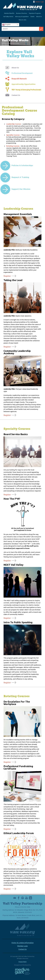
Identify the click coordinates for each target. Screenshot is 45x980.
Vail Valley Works (8, 17)
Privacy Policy (23, 962)
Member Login (40, 2)
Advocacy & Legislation (22, 17)
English (6, 25)
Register (7, 276)
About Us (39, 17)
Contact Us (22, 949)
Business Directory (22, 13)
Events (33, 17)
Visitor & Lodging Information (23, 943)
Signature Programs (35, 13)
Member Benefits (9, 13)
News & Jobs (22, 20)
